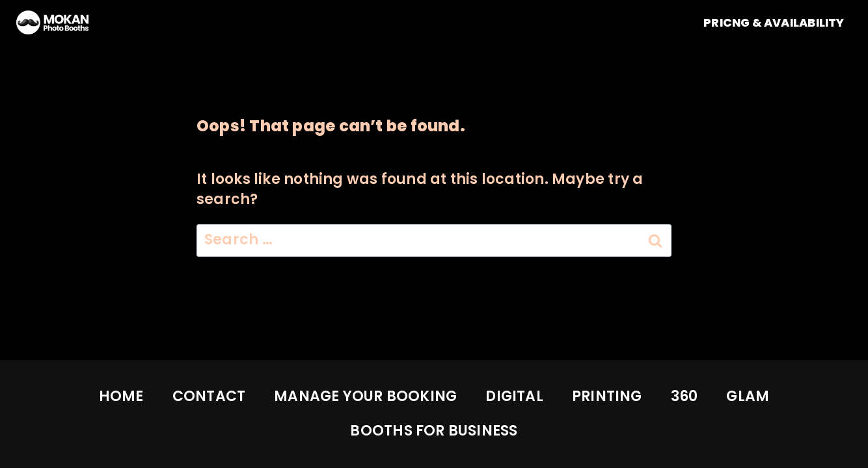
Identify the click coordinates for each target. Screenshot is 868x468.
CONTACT (209, 396)
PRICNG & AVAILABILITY (774, 23)
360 (685, 396)
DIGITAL (514, 396)
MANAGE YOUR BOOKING (365, 396)
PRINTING (607, 396)
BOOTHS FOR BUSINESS (434, 431)
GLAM (748, 396)
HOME (121, 396)
